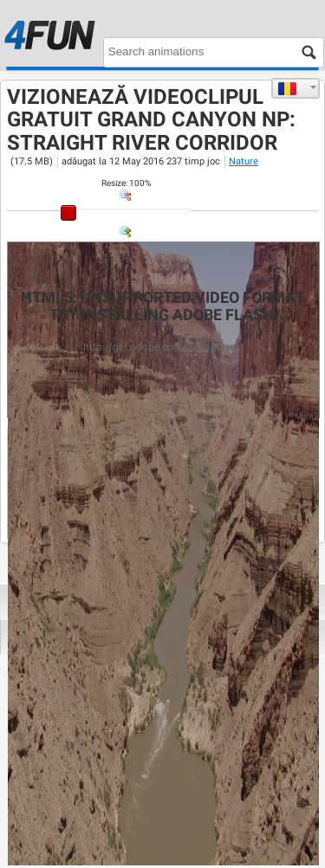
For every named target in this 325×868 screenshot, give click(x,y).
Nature (244, 161)
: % (126, 183)
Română (287, 88)
